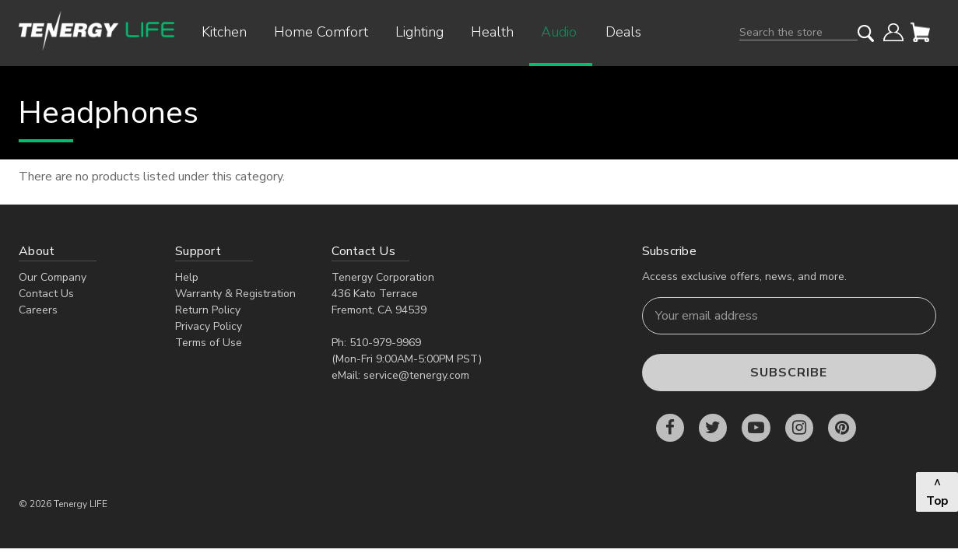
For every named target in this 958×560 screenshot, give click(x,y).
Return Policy (208, 310)
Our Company (53, 277)
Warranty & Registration (235, 294)
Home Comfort (327, 32)
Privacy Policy (209, 326)
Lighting (425, 32)
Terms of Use (209, 343)
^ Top (937, 492)
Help (187, 277)
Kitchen (230, 32)
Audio (565, 32)
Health (498, 32)
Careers (38, 310)
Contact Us (46, 294)
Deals (623, 32)
